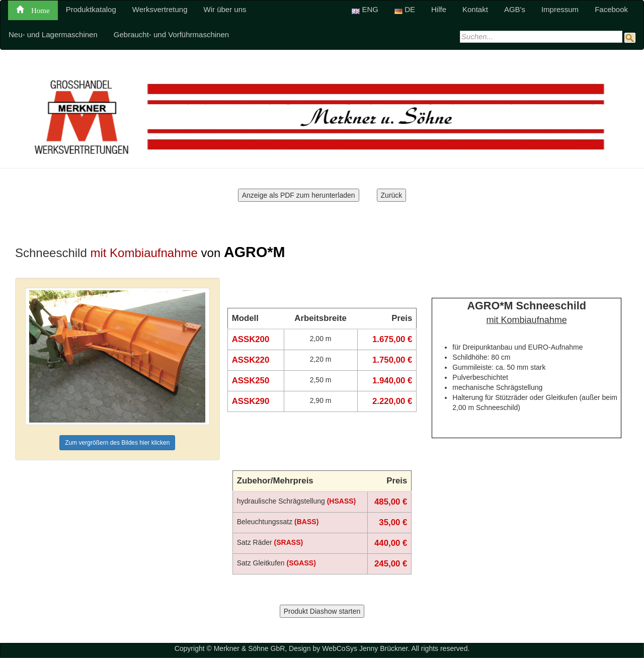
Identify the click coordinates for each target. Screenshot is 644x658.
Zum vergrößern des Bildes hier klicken (117, 443)
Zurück (392, 195)
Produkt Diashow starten (322, 611)
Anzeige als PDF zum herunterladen (299, 195)
